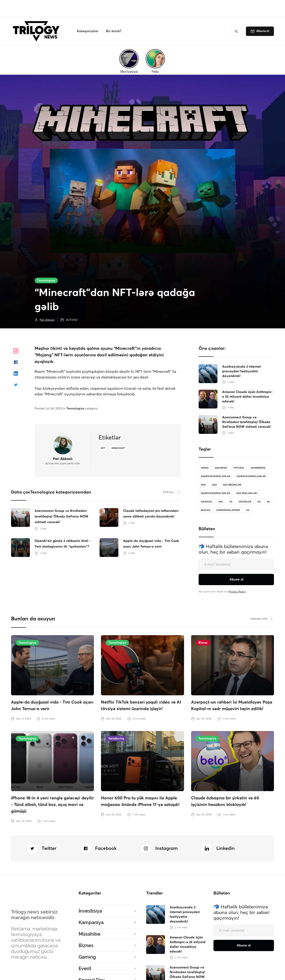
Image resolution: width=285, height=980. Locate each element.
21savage (206, 502)
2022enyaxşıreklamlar (215, 493)
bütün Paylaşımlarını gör (63, 464)
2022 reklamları (247, 493)
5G (248, 510)
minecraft (118, 448)
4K (268, 502)
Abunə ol (263, 31)
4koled (205, 510)
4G (259, 502)
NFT (103, 448)
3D (231, 502)
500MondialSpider (228, 510)
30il (221, 502)
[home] (38, 31)
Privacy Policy (237, 592)
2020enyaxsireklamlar (216, 476)
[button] (88, 31)
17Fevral (239, 468)
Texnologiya (46, 281)
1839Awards (258, 468)
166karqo (221, 468)
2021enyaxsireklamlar (251, 476)
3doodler (245, 502)
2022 (203, 485)
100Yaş (205, 468)
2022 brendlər (232, 485)
